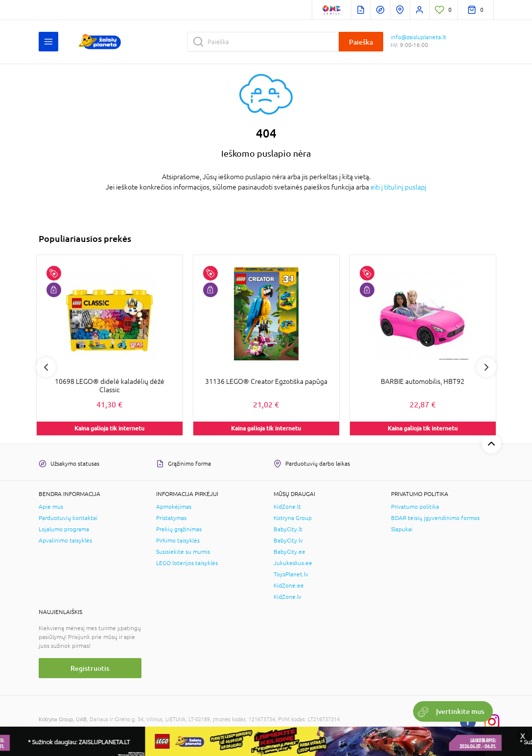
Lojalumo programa (64, 529)
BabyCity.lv (288, 541)
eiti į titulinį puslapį (398, 187)
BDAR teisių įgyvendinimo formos (435, 518)
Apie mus (51, 507)
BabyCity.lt (288, 529)
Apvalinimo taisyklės (65, 541)
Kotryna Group (293, 518)
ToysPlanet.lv (291, 574)
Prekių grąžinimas (179, 529)
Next (486, 367)
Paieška (361, 42)
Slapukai (402, 529)
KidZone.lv (288, 597)
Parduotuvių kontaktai (68, 518)
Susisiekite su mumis (183, 552)
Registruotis (90, 668)
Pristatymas (171, 518)
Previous (46, 367)
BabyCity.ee (289, 552)
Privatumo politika (415, 507)
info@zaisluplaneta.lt (418, 37)
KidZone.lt (287, 507)
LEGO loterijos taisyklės (187, 563)
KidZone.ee (289, 586)
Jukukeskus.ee (293, 563)
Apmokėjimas (174, 507)
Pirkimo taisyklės (178, 541)
